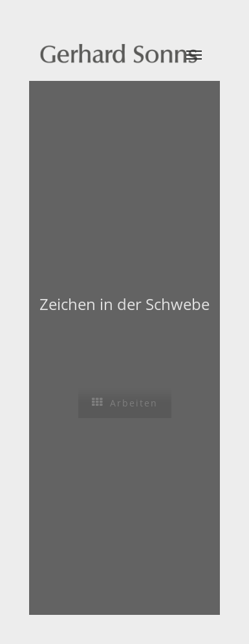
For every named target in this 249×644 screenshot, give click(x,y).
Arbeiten (125, 403)
